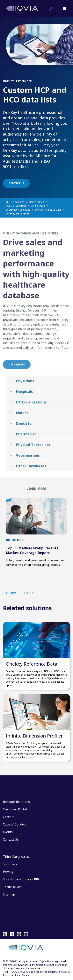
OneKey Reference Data (48, 210)
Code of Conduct (15, 824)
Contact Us (11, 839)
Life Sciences (38, 206)
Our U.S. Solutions (16, 206)
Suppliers (10, 864)
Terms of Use (13, 887)
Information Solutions (18, 210)
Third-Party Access (17, 857)
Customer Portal (15, 809)
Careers (9, 817)
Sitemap (9, 894)
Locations (19, 202)
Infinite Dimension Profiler (34, 736)
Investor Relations (16, 802)
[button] (13, 593)
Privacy (8, 872)
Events (8, 832)
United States (36, 202)
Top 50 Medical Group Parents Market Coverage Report (32, 550)
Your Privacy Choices (18, 879)
